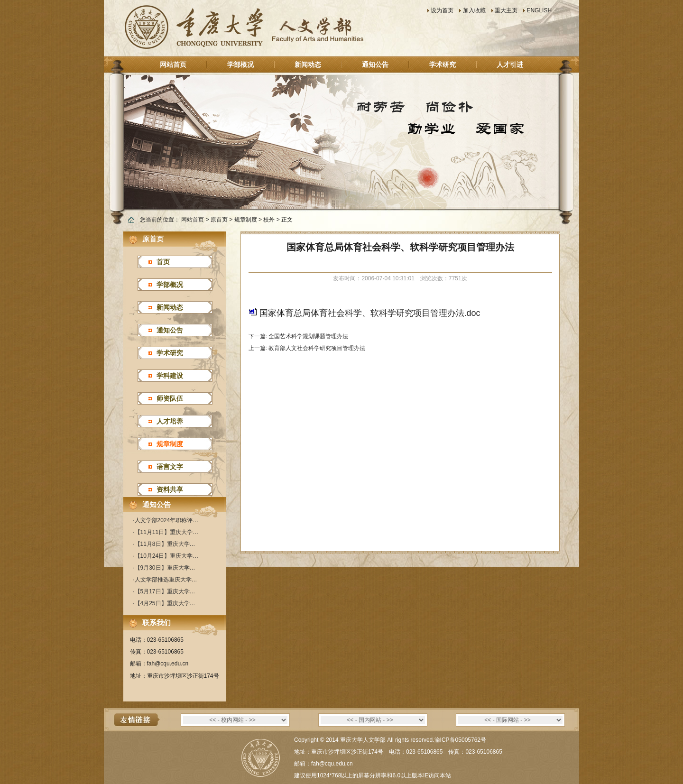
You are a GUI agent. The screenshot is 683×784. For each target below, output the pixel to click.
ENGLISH (539, 10)
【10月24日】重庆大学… (167, 556)
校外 (269, 220)
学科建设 (170, 376)
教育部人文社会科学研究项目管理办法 (317, 348)
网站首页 (173, 65)
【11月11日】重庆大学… (167, 532)
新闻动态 (308, 65)
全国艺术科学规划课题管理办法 (308, 336)
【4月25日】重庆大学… (165, 603)
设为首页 (442, 10)
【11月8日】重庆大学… (165, 544)
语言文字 (170, 467)
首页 (163, 262)
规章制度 (246, 220)
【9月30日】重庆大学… (165, 568)
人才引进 (510, 65)
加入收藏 (474, 10)
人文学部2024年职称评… (167, 520)
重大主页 (506, 10)
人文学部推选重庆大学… (166, 580)
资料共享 (170, 489)
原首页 (219, 220)
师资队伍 (170, 398)
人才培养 (170, 421)
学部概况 (240, 65)
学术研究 (443, 65)
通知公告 (375, 65)
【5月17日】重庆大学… (165, 591)
